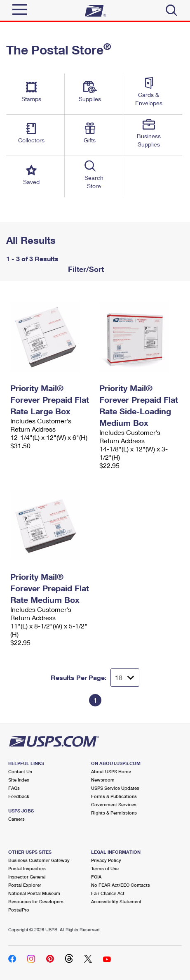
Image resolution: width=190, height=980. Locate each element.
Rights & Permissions (114, 813)
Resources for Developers (36, 901)
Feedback (19, 796)
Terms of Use (105, 868)
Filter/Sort (85, 269)
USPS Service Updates (115, 788)
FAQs (14, 788)
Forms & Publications (114, 796)
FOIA (96, 877)
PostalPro (19, 910)
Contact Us (20, 771)
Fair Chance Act (108, 893)
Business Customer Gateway (39, 860)
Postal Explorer (25, 885)
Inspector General (27, 877)
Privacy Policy (106, 860)
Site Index (19, 780)
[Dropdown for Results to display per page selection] (125, 678)
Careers (16, 819)
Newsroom (103, 780)
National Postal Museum (34, 893)
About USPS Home (111, 771)
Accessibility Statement (116, 901)
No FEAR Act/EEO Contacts (121, 885)
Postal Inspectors (27, 868)
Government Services (114, 804)
